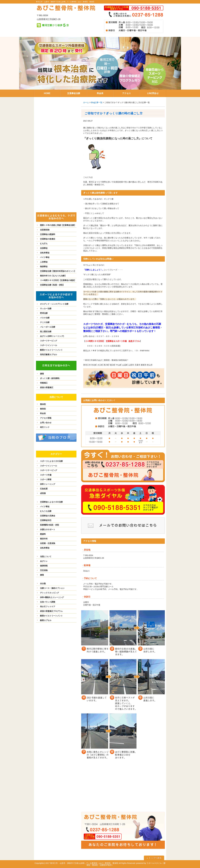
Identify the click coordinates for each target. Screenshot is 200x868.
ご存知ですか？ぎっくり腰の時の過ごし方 (114, 113)
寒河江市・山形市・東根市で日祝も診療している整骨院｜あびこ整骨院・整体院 (65, 2)
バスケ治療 (45, 318)
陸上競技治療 (46, 331)
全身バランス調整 (48, 602)
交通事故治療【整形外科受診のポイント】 (58, 271)
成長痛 (43, 493)
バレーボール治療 (48, 327)
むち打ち (44, 244)
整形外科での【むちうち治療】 (53, 276)
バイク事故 (45, 257)
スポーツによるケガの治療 (51, 461)
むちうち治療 (46, 511)
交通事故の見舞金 (48, 516)
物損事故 (44, 266)
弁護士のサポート (48, 529)
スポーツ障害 (46, 479)
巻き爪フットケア (48, 607)
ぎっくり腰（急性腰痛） (50, 378)
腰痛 (42, 374)
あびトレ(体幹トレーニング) (52, 336)
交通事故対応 (46, 520)
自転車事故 (45, 253)
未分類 (43, 584)
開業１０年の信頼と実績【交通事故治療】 (58, 225)
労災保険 (44, 570)
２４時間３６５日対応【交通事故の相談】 (58, 280)
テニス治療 (45, 322)
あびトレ (44, 561)
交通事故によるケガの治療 (51, 502)
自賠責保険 (45, 230)
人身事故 (44, 262)
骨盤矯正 (44, 383)
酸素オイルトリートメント (51, 350)
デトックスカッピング (49, 593)
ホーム (86, 102)
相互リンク (45, 427)
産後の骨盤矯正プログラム (51, 611)
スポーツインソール (49, 345)
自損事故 (44, 248)
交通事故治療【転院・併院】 (52, 285)
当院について (46, 557)
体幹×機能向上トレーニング (52, 597)
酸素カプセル (46, 620)
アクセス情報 (46, 418)
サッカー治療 (46, 309)
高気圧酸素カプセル (49, 354)
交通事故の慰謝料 (48, 234)
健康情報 (44, 566)
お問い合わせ (46, 423)
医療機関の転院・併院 (49, 525)
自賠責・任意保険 (48, 543)
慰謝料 (43, 534)
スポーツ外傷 (46, 475)
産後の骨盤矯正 (47, 387)
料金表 (43, 413)
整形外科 (44, 539)
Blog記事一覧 (97, 102)
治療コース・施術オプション (52, 588)
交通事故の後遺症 (48, 239)
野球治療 (44, 313)
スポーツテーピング (49, 341)
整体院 (43, 404)
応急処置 (44, 489)
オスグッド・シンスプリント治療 (54, 304)
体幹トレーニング (48, 484)
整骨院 (43, 409)
